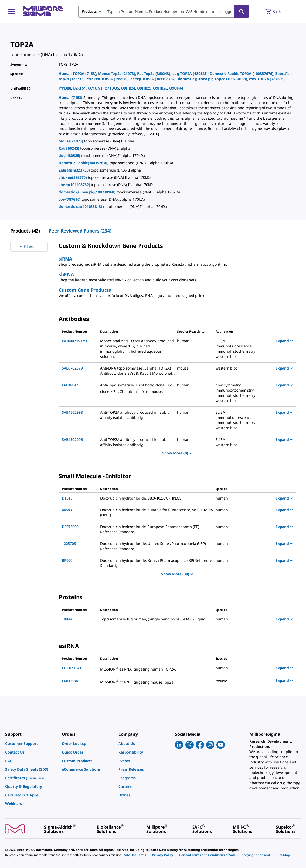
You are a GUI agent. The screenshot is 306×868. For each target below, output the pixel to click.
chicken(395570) (73, 177)
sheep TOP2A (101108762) (153, 79)
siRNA (65, 259)
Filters (26, 247)
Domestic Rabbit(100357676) (84, 163)
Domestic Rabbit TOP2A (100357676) (242, 74)
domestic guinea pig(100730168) (88, 192)
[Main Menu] (11, 11)
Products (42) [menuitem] (25, 231)
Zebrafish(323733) (75, 170)
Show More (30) (177, 574)
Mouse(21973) (71, 141)
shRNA (66, 274)
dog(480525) (70, 156)
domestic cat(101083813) (81, 206)
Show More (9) (177, 453)
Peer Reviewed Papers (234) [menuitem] (80, 231)
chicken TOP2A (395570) (108, 79)
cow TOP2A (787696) (267, 79)
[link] (31, 744)
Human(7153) (71, 97)
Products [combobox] (89, 11)
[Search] (242, 11)
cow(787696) (70, 199)
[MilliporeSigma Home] (43, 11)
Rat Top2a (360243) (154, 74)
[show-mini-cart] (278, 11)
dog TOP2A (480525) (190, 74)
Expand (284, 341)
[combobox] (164, 11)
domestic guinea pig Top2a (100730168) (212, 79)
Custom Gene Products (85, 290)
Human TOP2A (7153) (77, 74)
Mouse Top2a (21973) (117, 74)
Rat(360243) (69, 148)
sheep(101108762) (75, 185)
